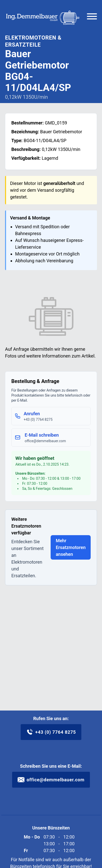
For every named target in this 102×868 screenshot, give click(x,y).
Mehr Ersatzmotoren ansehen (71, 547)
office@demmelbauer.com (51, 780)
